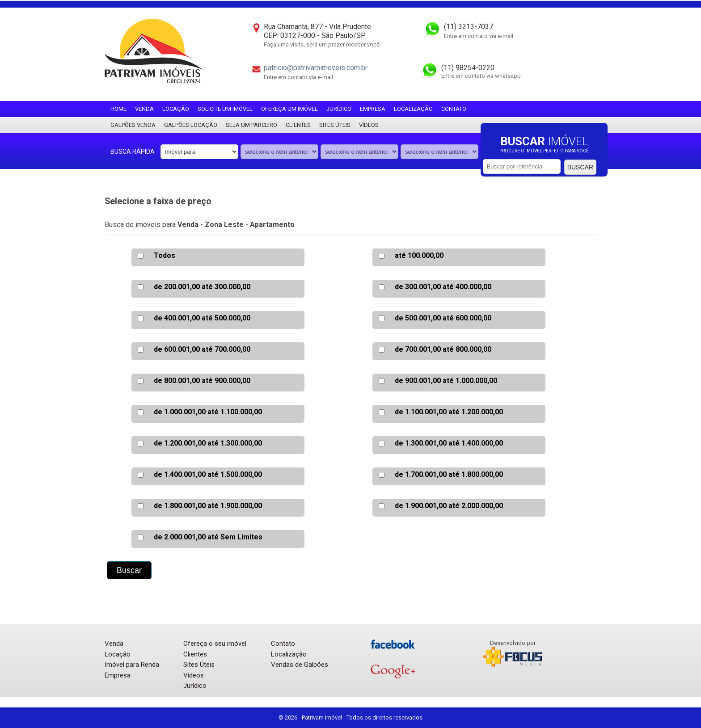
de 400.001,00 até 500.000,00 (202, 318)
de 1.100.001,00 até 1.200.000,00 (449, 412)
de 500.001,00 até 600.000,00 (443, 318)
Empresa (373, 109)
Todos (165, 255)
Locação (176, 109)
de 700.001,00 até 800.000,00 (443, 349)
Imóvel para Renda (132, 665)
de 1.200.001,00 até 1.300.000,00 (208, 443)
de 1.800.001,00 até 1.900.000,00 (208, 506)
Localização (413, 109)
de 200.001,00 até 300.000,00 (202, 287)
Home (118, 109)
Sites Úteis (335, 125)
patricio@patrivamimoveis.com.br (316, 68)
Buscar (580, 167)
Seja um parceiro (251, 125)
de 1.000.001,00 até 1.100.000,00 (208, 412)
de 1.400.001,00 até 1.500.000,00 (208, 474)
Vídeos (369, 125)
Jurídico (339, 109)
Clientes (298, 125)
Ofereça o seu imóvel (215, 644)
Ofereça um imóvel (289, 109)
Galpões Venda (133, 125)
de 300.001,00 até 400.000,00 (443, 287)
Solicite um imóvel (225, 109)
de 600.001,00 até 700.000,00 (202, 349)
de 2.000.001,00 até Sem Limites (208, 537)
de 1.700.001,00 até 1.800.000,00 (449, 474)
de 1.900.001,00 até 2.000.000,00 (449, 506)
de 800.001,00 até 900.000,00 (202, 381)
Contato (454, 109)
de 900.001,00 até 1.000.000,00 (446, 381)
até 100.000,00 (419, 255)
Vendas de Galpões (300, 665)
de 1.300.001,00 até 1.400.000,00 (449, 443)
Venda (144, 109)
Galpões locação (191, 125)
